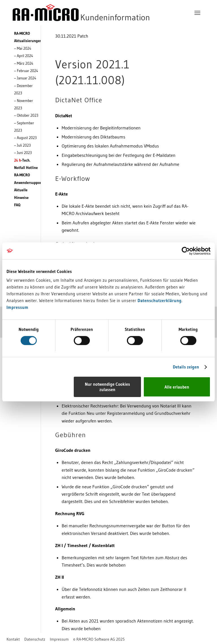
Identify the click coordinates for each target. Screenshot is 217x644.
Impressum (17, 307)
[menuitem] (197, 13)
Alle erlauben (177, 387)
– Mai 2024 (23, 48)
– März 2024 (24, 63)
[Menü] (197, 13)
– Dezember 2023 (23, 89)
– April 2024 (24, 56)
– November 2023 (24, 104)
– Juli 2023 (22, 145)
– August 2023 (25, 138)
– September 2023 (24, 127)
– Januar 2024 (25, 78)
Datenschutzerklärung (160, 301)
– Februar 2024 (26, 71)
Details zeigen (186, 367)
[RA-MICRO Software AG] (104, 13)
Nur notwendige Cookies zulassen (107, 387)
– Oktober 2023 (26, 115)
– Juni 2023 (23, 153)
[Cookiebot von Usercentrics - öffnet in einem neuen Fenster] (186, 251)
